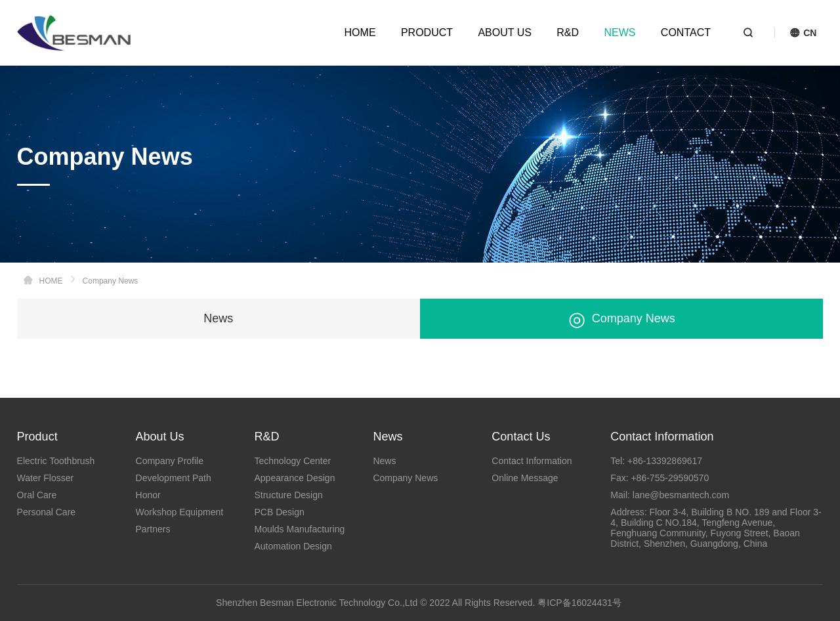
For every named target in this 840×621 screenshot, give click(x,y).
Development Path (174, 478)
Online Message (525, 478)
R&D (568, 32)
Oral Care (37, 495)
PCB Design (279, 512)
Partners (153, 529)
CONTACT (686, 32)
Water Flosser (46, 478)
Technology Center (292, 461)
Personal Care (47, 512)
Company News (622, 319)
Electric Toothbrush (56, 461)
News (218, 318)
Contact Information (532, 461)
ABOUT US (505, 32)
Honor (148, 495)
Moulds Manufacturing (299, 529)
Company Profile (170, 461)
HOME (360, 32)
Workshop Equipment (180, 512)
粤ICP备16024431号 (579, 603)
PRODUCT (427, 32)
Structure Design (288, 495)
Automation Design (293, 546)
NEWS (619, 32)
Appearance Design (294, 478)
